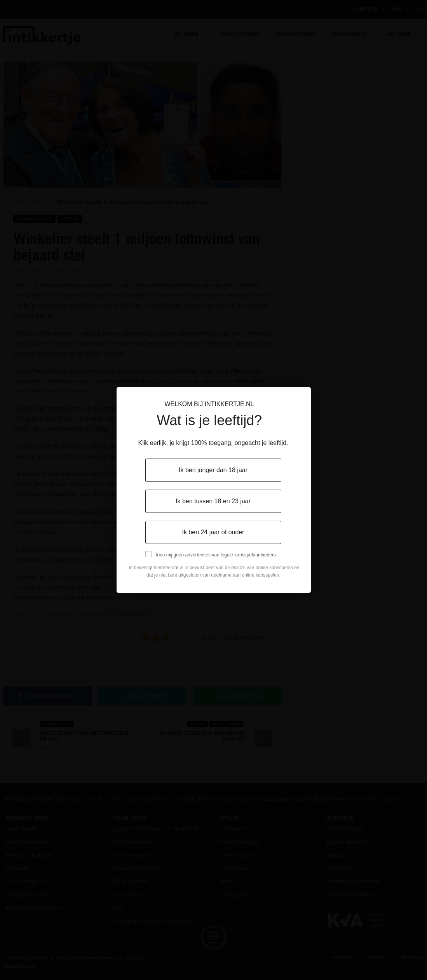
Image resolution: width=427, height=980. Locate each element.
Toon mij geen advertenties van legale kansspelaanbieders (216, 555)
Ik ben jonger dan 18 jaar (213, 470)
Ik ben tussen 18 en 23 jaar (213, 501)
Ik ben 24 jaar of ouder (213, 532)
